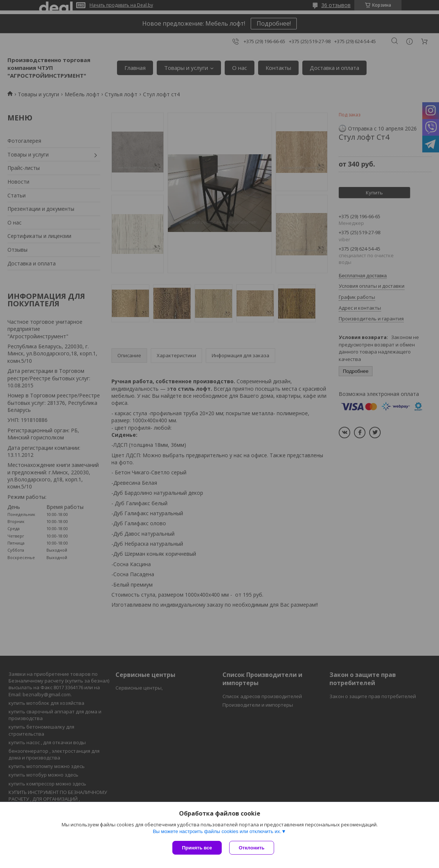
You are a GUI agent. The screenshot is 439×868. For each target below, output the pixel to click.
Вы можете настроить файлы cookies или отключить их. (217, 831)
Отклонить (252, 848)
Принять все (197, 848)
